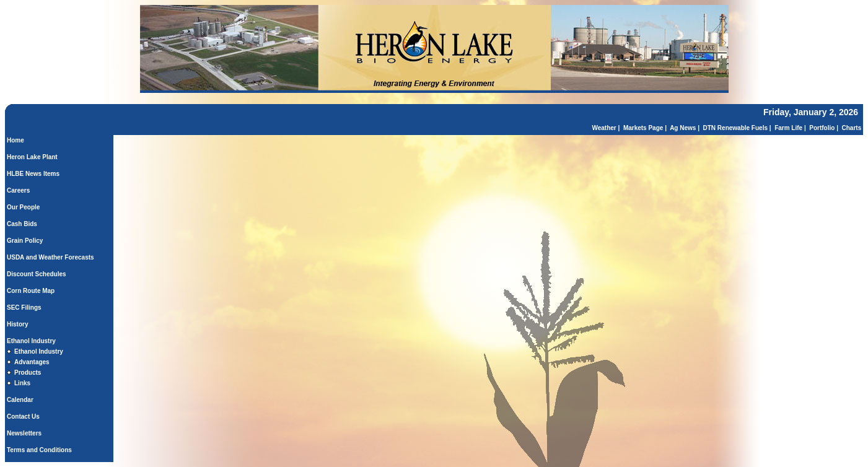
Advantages (32, 362)
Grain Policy (25, 241)
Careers (18, 190)
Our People (23, 207)
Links (22, 383)
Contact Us (23, 417)
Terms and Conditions (39, 450)
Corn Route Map (31, 291)
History (17, 324)
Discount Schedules (37, 274)
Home (15, 140)
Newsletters (24, 433)
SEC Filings (24, 308)
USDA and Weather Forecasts (50, 257)
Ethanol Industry (31, 341)
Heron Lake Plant (32, 157)
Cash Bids (22, 224)
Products (28, 373)
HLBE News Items (33, 174)
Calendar (20, 400)
